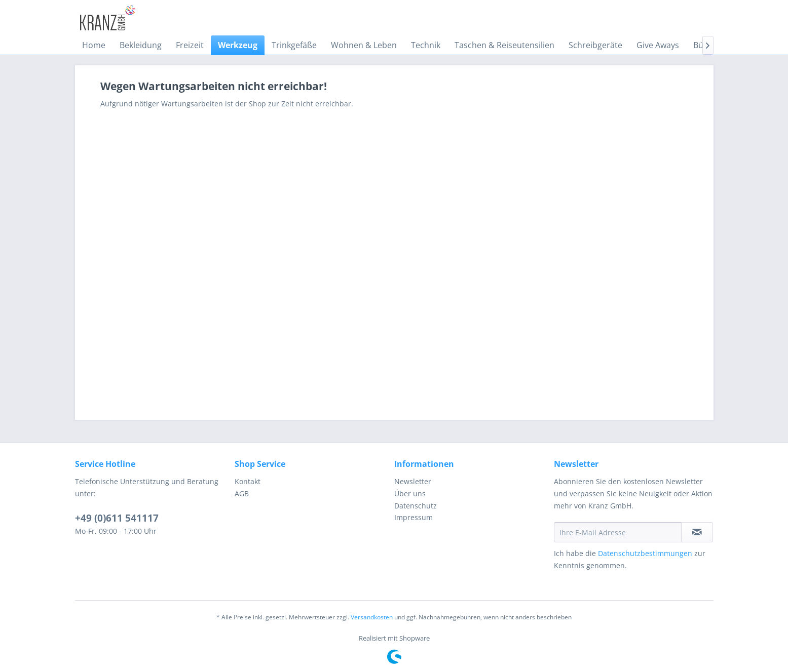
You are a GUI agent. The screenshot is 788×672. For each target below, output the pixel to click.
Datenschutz (416, 506)
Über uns (410, 493)
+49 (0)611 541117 (117, 518)
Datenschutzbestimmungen (645, 553)
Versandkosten (372, 617)
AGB (242, 493)
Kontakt (248, 481)
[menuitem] (94, 45)
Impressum (414, 517)
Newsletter (413, 481)
